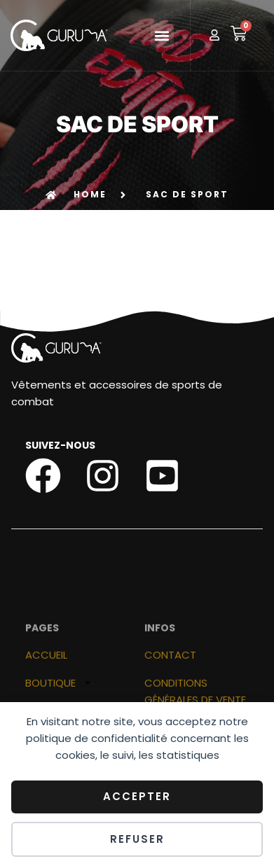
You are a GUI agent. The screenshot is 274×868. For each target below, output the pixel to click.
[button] (162, 35)
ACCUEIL (46, 688)
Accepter (137, 796)
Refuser (137, 839)
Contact (170, 688)
